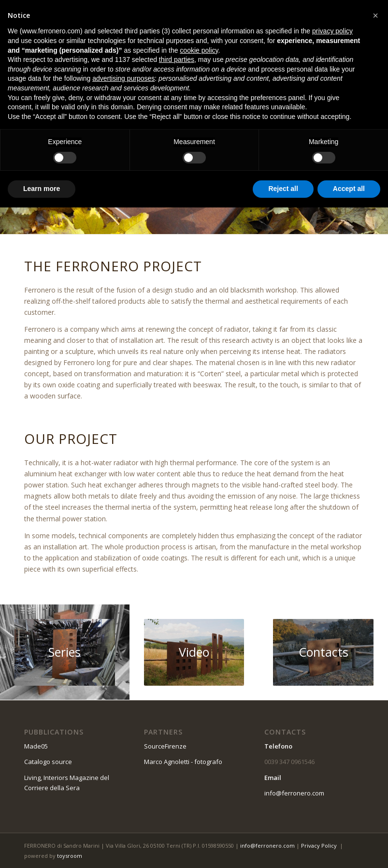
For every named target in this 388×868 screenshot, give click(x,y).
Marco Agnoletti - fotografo (183, 762)
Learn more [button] (42, 189)
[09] (323, 652)
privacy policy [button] (332, 31)
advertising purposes (123, 78)
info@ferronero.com (294, 793)
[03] (194, 652)
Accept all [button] (349, 189)
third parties (177, 59)
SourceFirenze (165, 746)
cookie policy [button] (199, 50)
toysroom (70, 856)
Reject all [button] (283, 189)
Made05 (36, 746)
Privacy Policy (319, 846)
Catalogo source (48, 762)
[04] (65, 652)
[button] (375, 15)
